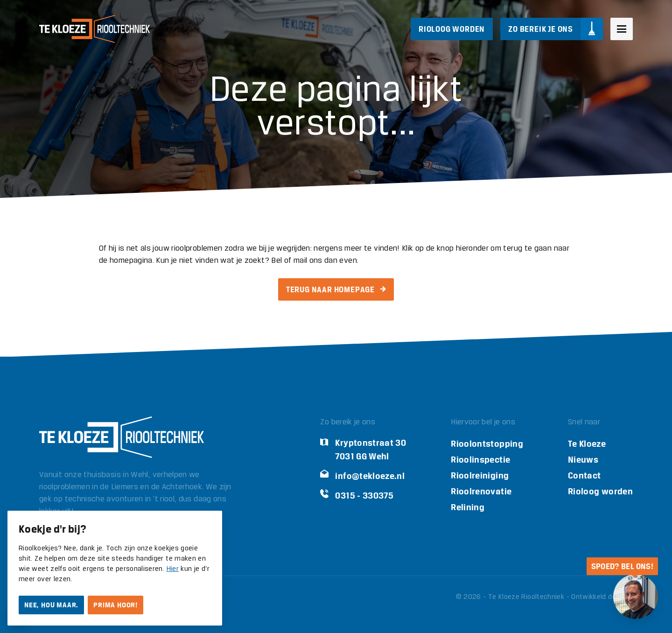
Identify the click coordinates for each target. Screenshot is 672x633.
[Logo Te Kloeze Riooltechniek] (94, 29)
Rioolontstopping (487, 444)
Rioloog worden (600, 491)
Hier (173, 569)
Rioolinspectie (480, 460)
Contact (584, 475)
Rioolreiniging (480, 475)
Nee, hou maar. (51, 605)
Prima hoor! (115, 605)
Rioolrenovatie (481, 491)
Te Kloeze (587, 444)
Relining (468, 507)
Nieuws (583, 460)
